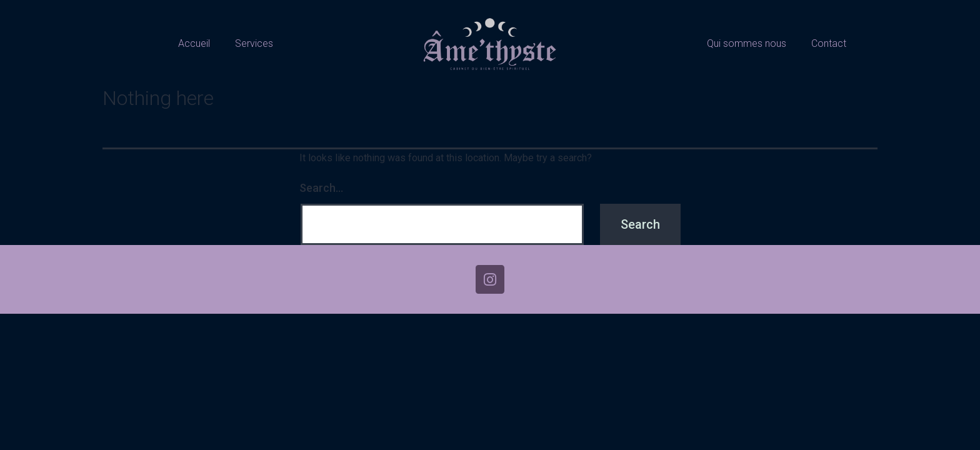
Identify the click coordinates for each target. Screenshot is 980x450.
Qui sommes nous (747, 43)
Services (254, 43)
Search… (321, 188)
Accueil (194, 43)
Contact (829, 43)
